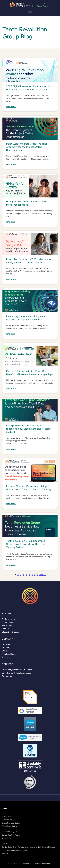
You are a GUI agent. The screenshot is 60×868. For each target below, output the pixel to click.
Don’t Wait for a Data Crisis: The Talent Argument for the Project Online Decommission (27, 147)
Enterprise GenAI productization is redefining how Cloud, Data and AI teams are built (29, 429)
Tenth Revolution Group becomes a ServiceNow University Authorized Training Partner (26, 544)
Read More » (11, 107)
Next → (43, 575)
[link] (8, 619)
